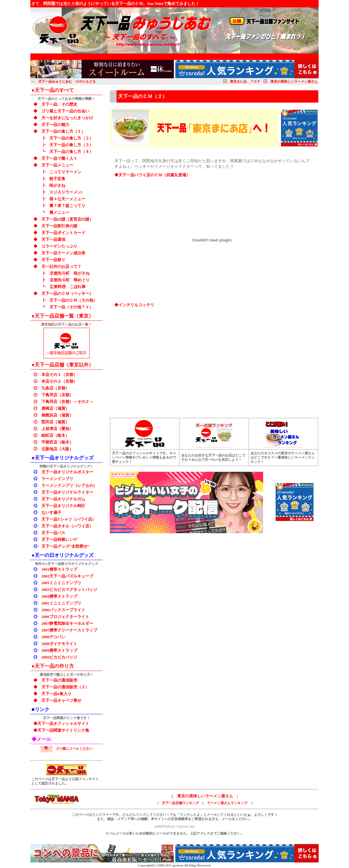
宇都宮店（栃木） (57, 442)
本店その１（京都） (59, 375)
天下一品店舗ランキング (180, 803)
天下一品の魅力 (55, 125)
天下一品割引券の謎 (59, 226)
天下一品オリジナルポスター (67, 472)
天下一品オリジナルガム (63, 499)
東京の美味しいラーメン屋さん (294, 82)
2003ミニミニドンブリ (61, 583)
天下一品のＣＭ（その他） (73, 300)
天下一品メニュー (57, 165)
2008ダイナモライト (59, 644)
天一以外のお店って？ (61, 266)
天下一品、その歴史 (59, 104)
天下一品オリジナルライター (67, 492)
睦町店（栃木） (55, 435)
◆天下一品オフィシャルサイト (61, 723)
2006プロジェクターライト (65, 617)
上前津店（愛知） (57, 429)
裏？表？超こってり (67, 206)
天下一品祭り (53, 260)
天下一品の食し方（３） (71, 145)
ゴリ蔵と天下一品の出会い (65, 111)
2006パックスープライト (63, 610)
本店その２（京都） (59, 381)
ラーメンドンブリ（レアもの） (69, 485)
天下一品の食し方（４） (71, 152)
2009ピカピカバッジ (59, 657)
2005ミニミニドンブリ (61, 603)
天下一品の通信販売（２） (65, 687)
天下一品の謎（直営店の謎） (67, 219)
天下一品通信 (53, 239)
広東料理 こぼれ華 (67, 287)
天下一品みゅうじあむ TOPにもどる (67, 82)
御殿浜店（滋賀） (57, 415)
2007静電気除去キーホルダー (67, 623)
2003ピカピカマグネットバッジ (69, 590)
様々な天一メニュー (67, 199)
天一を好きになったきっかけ (67, 118)
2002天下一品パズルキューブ (67, 576)
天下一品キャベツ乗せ (61, 700)
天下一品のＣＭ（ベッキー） (67, 293)
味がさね (57, 185)
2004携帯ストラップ (59, 596)
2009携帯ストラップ (59, 650)
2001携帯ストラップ (59, 569)
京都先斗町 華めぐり (69, 280)
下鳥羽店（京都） (57, 395)
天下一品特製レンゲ (59, 540)
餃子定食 (57, 179)
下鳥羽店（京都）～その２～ (67, 402)
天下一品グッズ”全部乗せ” (65, 546)
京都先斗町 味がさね (69, 273)
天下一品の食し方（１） (63, 131)
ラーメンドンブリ (57, 479)
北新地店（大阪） (57, 449)
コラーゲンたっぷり (59, 246)
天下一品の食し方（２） (71, 138)
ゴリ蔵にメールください (74, 749)
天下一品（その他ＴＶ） (71, 307)
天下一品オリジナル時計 (63, 506)
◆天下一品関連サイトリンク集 (61, 730)
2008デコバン (53, 637)
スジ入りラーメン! (66, 192)
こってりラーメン (65, 172)
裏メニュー (59, 212)
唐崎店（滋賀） (55, 408)
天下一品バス (53, 533)
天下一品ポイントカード (63, 233)
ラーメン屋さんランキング (227, 803)
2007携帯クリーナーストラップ (69, 630)
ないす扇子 (51, 512)
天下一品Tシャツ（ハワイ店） (69, 519)
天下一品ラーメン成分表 (63, 253)
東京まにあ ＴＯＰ (245, 82)
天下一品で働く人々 (59, 158)
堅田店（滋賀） (55, 422)
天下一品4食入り (56, 694)
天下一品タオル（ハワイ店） (67, 526)
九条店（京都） (55, 388)
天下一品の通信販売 (59, 680)
